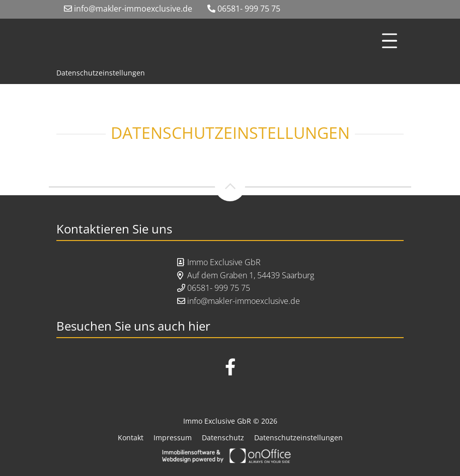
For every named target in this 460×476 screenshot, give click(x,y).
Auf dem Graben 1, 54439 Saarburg (251, 275)
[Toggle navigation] (390, 41)
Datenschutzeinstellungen (101, 73)
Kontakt (131, 438)
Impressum (173, 438)
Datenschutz (223, 438)
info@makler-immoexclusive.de (128, 9)
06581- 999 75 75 (244, 9)
